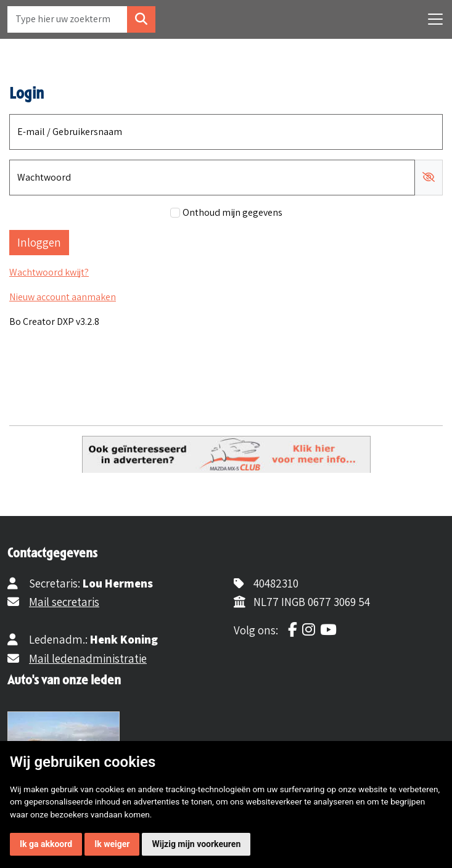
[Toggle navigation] (435, 19)
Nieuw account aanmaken (63, 297)
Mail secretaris (64, 602)
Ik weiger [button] (112, 844)
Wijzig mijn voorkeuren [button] (196, 844)
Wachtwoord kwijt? (49, 272)
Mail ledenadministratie (88, 658)
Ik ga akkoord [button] (46, 844)
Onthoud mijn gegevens (232, 212)
